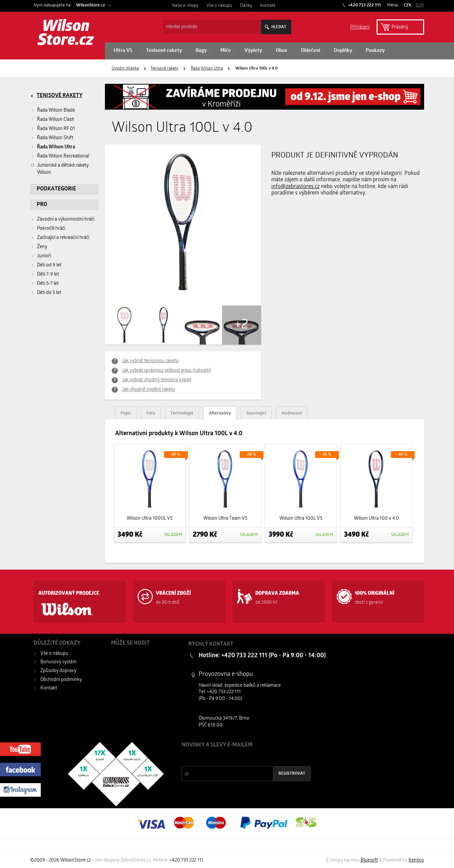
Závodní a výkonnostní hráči (66, 219)
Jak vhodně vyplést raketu (149, 390)
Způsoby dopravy (58, 671)
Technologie (182, 413)
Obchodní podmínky (61, 680)
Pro (42, 205)
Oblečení (311, 51)
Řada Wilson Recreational (63, 156)
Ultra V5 (123, 51)
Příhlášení (360, 27)
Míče (226, 51)
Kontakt (268, 6)
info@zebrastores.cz (295, 187)
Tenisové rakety (164, 51)
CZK (408, 5)
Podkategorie (56, 189)
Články (246, 6)
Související (256, 413)
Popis (126, 413)
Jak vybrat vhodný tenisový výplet (157, 380)
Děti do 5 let (49, 293)
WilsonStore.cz (90, 5)
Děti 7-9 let (48, 274)
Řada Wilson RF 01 (56, 129)
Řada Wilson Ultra (207, 69)
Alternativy (220, 413)
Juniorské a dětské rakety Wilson (59, 169)
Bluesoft (369, 860)
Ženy (42, 247)
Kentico (416, 860)
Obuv (282, 51)
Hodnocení (292, 413)
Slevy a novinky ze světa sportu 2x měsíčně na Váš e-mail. (240, 758)
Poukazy (375, 51)
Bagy (201, 51)
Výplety (253, 51)
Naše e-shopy (185, 6)
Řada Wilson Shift (55, 138)
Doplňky (343, 51)
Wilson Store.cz (66, 34)
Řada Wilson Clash (56, 120)
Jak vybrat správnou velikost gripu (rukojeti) (166, 371)
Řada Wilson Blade (56, 110)
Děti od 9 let (49, 265)
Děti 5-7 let (48, 284)
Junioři (44, 256)
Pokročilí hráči (51, 229)
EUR (420, 5)
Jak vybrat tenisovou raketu (150, 361)
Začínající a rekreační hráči (63, 238)
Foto (151, 413)
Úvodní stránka (125, 69)
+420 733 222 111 (364, 5)
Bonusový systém (59, 662)
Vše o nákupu (219, 6)
